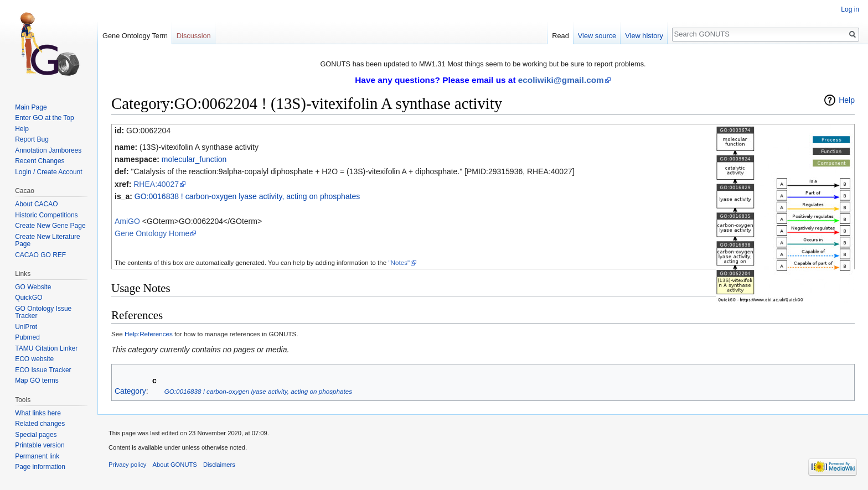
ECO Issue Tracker (43, 370)
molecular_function (194, 159)
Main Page (31, 107)
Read (560, 36)
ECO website (34, 359)
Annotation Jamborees (48, 150)
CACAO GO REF (40, 255)
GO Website (33, 287)
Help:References (149, 334)
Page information (40, 467)
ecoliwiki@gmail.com (561, 80)
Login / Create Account (48, 172)
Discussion (194, 36)
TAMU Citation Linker (46, 348)
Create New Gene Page (50, 226)
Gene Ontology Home (152, 233)
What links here (38, 413)
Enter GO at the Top (45, 118)
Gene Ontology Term (135, 36)
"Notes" (399, 262)
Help (847, 100)
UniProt (26, 327)
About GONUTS (175, 465)
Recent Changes (40, 161)
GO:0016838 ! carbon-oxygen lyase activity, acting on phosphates (247, 196)
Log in (850, 9)
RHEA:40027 (156, 184)
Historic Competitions (46, 215)
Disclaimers (219, 465)
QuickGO (29, 298)
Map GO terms (37, 380)
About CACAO (36, 204)
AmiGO (127, 221)
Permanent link (37, 456)
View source (597, 36)
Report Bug (32, 139)
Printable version (40, 445)
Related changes (40, 424)
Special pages (36, 435)
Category (130, 391)
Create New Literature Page (47, 241)
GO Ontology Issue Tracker (43, 312)
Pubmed (27, 337)
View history (644, 36)
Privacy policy (127, 465)
